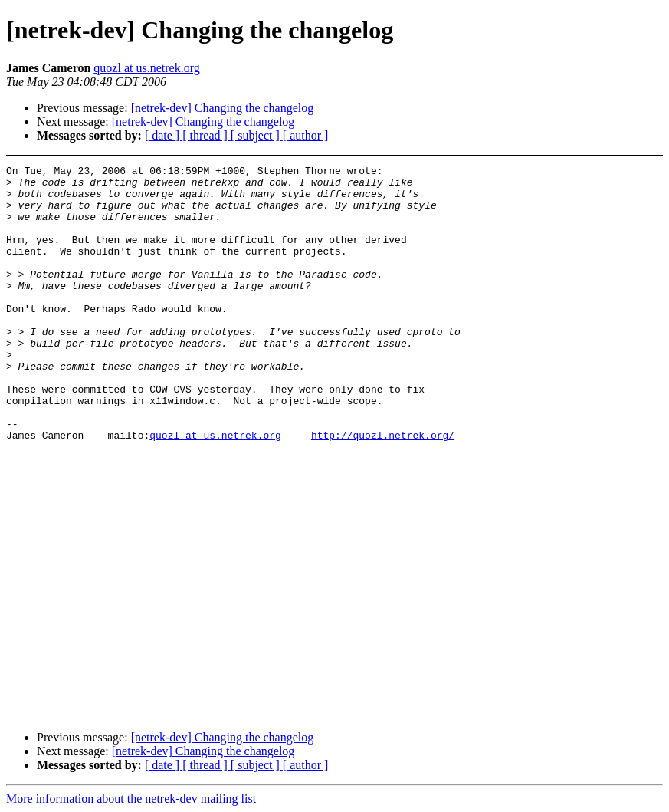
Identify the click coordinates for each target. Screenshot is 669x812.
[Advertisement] (612, 204)
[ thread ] (207, 135)
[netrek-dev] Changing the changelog (223, 108)
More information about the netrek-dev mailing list (131, 799)
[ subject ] (257, 135)
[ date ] (164, 135)
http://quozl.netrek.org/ (383, 490)
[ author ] (306, 135)
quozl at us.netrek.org (146, 68)
